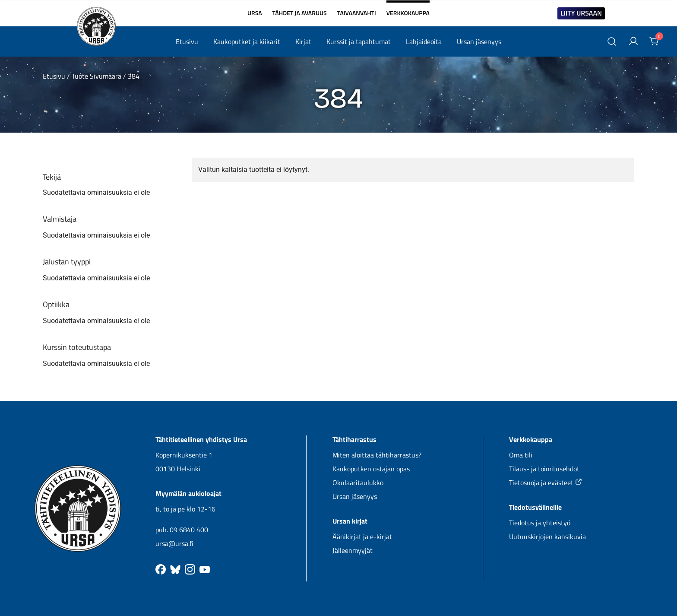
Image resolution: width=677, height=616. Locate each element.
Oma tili (521, 455)
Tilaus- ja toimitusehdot (544, 469)
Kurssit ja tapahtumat (359, 41)
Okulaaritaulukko (358, 483)
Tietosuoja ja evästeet (546, 483)
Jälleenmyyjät (353, 550)
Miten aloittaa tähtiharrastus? (377, 455)
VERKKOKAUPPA (408, 10)
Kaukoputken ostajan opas (371, 469)
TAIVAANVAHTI (357, 13)
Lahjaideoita (424, 41)
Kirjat (303, 41)
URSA (255, 13)
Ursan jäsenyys (479, 41)
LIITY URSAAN (581, 13)
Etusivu (187, 41)
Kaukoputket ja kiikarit (247, 41)
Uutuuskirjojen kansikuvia (547, 537)
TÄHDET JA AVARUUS (300, 13)
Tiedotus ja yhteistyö (540, 523)
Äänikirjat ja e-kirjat (362, 537)
